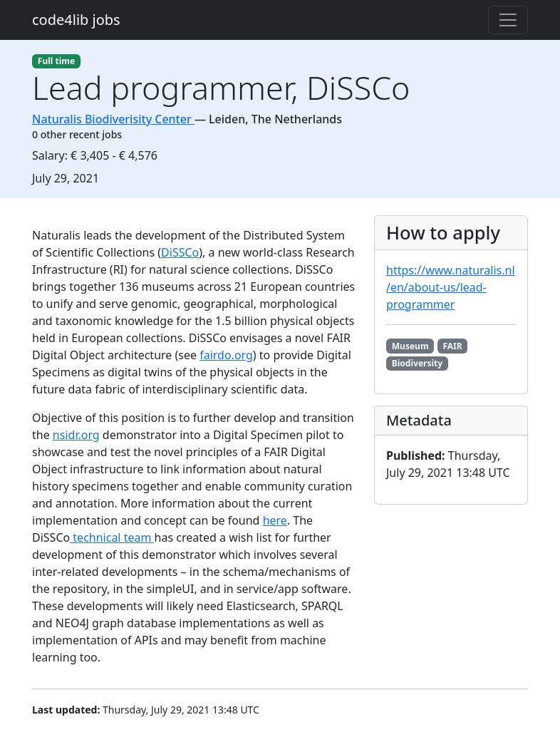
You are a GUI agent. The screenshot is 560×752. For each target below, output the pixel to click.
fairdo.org (226, 355)
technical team (112, 537)
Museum (410, 346)
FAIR (452, 346)
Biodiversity (417, 363)
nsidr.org (76, 435)
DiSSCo (180, 252)
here (275, 520)
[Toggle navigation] (508, 20)
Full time (56, 61)
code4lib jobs (76, 20)
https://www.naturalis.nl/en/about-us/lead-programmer (451, 287)
